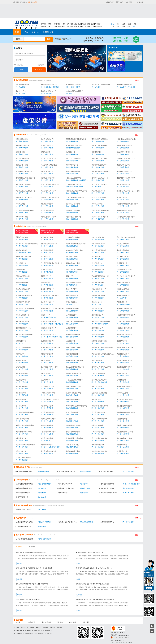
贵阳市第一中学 (46, 373)
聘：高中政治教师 (98, 454)
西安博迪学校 (45, 152)
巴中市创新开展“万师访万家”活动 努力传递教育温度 (34, 568)
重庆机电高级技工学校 (124, 438)
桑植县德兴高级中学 (73, 399)
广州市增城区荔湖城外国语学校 (127, 204)
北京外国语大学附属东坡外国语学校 (129, 139)
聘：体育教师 (96, 187)
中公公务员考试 (46, 622)
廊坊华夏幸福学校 (72, 165)
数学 (68, 27)
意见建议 (59, 627)
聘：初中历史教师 (98, 363)
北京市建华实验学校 (48, 178)
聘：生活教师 (96, 87)
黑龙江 (129, 27)
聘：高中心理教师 (72, 421)
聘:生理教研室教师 (87, 522)
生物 (80, 27)
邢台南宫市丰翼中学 (124, 283)
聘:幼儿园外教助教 (45, 539)
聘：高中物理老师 (22, 395)
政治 (80, 24)
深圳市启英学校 (97, 204)
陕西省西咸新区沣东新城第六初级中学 (104, 354)
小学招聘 (56, 27)
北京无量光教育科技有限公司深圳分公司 (26, 522)
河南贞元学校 (20, 204)
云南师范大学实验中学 (23, 302)
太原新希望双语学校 (22, 85)
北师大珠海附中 (21, 360)
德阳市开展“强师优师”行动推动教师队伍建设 (31, 553)
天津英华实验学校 (47, 445)
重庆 (129, 24)
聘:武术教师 (42, 493)
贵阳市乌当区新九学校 (99, 158)
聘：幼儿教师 (20, 93)
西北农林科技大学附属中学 (126, 276)
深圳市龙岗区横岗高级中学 (50, 399)
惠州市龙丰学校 (122, 197)
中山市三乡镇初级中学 (23, 458)
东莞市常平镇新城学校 (124, 360)
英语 (72, 24)
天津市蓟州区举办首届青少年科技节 (28, 600)
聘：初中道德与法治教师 (100, 324)
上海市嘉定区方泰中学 (124, 367)
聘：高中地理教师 (98, 402)
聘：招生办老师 (122, 298)
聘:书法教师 (42, 488)
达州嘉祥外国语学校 (22, 146)
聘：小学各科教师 (98, 167)
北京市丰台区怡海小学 (74, 217)
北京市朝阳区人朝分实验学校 (25, 178)
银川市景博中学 (21, 438)
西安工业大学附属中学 (99, 419)
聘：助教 (69, 93)
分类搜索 (56, 39)
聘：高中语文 (20, 343)
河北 (135, 24)
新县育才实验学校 (22, 250)
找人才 (50, 27)
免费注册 (35, 2)
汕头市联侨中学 (21, 380)
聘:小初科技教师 (128, 522)
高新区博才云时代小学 (48, 191)
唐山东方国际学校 (47, 171)
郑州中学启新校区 (47, 406)
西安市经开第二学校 (73, 204)
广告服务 (31, 627)
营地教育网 (72, 622)
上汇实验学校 (20, 367)
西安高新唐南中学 (98, 270)
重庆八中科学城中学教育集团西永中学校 (29, 445)
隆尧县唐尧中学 (71, 289)
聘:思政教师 (42, 526)
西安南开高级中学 (22, 231)
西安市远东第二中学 (73, 263)
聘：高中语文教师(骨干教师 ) (51, 447)
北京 (118, 24)
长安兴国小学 (71, 152)
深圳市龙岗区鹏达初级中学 (25, 425)
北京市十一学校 (21, 91)
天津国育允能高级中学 (124, 386)
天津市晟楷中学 (122, 302)
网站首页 (111, 2)
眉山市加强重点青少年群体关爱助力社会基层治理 (93, 584)
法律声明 (53, 627)
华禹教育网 (32, 622)
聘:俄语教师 (84, 484)
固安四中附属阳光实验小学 (101, 171)
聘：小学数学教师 (22, 141)
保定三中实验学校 (47, 354)
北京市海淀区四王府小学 (100, 178)
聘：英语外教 (71, 304)
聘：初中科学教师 (22, 240)
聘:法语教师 (84, 493)
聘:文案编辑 (42, 510)
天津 (124, 24)
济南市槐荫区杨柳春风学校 (101, 210)
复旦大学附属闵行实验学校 (75, 197)
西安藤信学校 (96, 152)
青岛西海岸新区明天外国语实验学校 (53, 348)
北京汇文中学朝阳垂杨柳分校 (127, 322)
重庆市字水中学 (122, 341)
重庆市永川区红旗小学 (48, 91)
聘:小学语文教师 (86, 471)
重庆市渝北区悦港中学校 (100, 438)
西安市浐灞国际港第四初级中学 (51, 263)
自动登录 (19, 65)
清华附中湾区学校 (22, 217)
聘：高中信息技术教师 (23, 253)
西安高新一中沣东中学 (124, 270)
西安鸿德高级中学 (72, 257)
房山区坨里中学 (97, 263)
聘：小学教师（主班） (74, 87)
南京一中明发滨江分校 (74, 386)
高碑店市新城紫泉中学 (99, 165)
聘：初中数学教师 (72, 240)
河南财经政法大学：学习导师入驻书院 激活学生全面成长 (95, 600)
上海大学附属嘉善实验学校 (25, 210)
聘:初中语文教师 (44, 471)
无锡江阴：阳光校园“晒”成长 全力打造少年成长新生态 (94, 568)
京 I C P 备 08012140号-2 (118, 633)
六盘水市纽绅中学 (98, 237)
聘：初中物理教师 (47, 291)
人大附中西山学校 (72, 315)
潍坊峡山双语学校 (22, 373)
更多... (134, 26)
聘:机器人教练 (85, 488)
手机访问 (121, 2)
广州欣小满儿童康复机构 (75, 85)
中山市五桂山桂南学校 (99, 197)
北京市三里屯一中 (47, 270)
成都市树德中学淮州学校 (24, 432)
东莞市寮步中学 (97, 360)
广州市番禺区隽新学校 (48, 432)
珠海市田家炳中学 (123, 354)
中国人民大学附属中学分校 (126, 178)
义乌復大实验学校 (47, 146)
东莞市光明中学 (21, 451)
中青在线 (17, 622)
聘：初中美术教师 (22, 415)
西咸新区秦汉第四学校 (99, 146)
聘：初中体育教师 (47, 253)
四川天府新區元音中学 (74, 348)
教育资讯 (44, 24)
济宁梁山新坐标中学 (98, 412)
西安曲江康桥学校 (47, 204)
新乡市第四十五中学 (73, 451)
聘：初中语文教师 (72, 233)
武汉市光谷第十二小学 (48, 217)
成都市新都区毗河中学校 (75, 250)
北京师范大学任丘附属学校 (50, 296)
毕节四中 (69, 419)
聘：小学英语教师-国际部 (75, 187)
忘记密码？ (42, 65)
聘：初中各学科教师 (124, 304)
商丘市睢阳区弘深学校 (74, 425)
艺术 (84, 27)
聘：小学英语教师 (98, 180)
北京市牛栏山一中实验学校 (101, 322)
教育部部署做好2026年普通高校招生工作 (89, 553)
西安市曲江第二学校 (124, 257)
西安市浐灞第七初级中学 (125, 432)
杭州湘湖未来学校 (72, 445)
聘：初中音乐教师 (72, 356)
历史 (76, 24)
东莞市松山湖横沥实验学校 (50, 197)
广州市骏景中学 (122, 419)
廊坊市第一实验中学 (48, 302)
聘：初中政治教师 (47, 240)
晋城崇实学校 (121, 380)
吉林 (124, 27)
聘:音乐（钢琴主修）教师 (131, 484)
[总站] (112, 24)
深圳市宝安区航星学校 (99, 393)
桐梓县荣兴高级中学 (98, 244)
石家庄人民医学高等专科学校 (68, 522)
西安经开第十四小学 (107, 488)
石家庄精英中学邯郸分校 (75, 360)
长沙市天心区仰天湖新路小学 (25, 191)
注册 (21, 70)
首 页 (17, 32)
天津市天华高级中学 (48, 231)
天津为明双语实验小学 (124, 85)
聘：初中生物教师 (72, 363)
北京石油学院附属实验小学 (50, 184)
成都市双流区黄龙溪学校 (24, 197)
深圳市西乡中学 (21, 399)
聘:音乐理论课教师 (45, 484)
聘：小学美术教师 (123, 154)
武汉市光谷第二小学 (98, 191)
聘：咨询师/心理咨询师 (49, 317)
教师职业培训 (48, 32)
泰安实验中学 (20, 354)
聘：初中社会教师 (123, 454)
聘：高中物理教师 (72, 343)
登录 (29, 2)
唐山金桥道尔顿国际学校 (24, 171)
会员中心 (35, 32)
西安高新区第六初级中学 (75, 270)
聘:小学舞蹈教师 (128, 488)
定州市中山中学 (122, 445)
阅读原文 (20, 563)
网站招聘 (45, 627)
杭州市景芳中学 (122, 451)
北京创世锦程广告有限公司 (22, 634)
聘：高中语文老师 (98, 272)
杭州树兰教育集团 (22, 237)
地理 (84, 24)
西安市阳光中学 (21, 263)
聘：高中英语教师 (98, 265)
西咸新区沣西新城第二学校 (126, 158)
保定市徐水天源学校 (73, 432)
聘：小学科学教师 (98, 141)
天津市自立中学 (97, 302)
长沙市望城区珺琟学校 (99, 250)
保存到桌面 (140, 2)
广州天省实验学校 (98, 432)
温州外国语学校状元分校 (49, 367)
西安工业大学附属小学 (74, 158)
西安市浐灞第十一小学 (23, 158)
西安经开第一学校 (22, 165)
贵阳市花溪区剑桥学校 (124, 146)
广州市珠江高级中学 (98, 373)
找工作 (50, 24)
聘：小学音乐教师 (47, 141)
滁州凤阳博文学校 (22, 139)
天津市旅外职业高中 (124, 296)
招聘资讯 (44, 27)
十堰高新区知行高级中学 (75, 380)
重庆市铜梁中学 (21, 341)
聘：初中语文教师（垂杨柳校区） (52, 324)
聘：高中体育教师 (22, 363)
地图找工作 (66, 39)
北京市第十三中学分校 (23, 328)
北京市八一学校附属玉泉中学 (101, 367)
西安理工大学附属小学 (48, 158)
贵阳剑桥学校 (20, 152)
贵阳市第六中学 (46, 360)
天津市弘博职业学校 (48, 438)
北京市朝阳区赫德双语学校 (75, 91)
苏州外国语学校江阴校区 (49, 85)
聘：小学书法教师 (98, 174)
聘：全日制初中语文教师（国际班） (53, 337)
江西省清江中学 (21, 393)
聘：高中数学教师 (47, 233)
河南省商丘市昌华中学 (99, 451)
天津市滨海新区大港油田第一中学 (52, 309)
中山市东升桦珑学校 (73, 210)
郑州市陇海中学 (122, 263)
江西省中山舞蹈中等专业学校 (26, 484)
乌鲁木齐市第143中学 (48, 393)
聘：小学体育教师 (98, 219)
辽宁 (118, 27)
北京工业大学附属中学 (74, 178)
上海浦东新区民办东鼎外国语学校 (27, 244)
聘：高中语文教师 (22, 233)
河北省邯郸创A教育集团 (49, 165)
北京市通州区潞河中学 (48, 328)
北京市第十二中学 (98, 315)
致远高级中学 (45, 380)
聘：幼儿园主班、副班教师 (50, 87)
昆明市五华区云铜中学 (124, 425)
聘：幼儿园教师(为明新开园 (126, 87)
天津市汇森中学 (71, 231)
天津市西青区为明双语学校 (101, 85)
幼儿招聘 (56, 24)
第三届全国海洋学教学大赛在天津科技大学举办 (32, 584)
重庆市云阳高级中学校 (99, 341)
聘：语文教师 (96, 304)
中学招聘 (63, 24)
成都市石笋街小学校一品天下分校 (128, 191)
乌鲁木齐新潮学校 (98, 425)
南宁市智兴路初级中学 (48, 451)
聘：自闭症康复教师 (73, 148)
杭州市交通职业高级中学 (75, 438)
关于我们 (24, 627)
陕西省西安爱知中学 (73, 354)
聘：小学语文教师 (72, 141)
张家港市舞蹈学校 (123, 289)
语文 (68, 24)
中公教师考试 (59, 622)
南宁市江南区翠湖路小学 (100, 217)
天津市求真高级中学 (22, 315)
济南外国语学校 (71, 302)
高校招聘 (63, 27)
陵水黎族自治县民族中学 (125, 399)
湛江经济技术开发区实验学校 (76, 139)
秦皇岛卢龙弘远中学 (124, 165)
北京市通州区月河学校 (23, 184)
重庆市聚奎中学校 (98, 335)
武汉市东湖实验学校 (48, 210)
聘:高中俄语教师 (128, 493)
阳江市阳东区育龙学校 (124, 406)
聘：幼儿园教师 (21, 87)
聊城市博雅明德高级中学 (100, 406)
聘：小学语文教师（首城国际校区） (78, 180)
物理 (72, 27)
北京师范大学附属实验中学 (25, 335)
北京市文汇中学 (71, 328)
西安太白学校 (71, 276)
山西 (112, 27)
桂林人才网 (86, 622)
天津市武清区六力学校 (74, 184)
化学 (76, 27)
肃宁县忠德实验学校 (73, 171)
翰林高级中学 (96, 399)
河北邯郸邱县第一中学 (99, 289)
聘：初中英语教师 (22, 246)
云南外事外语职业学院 (24, 526)
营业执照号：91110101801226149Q (121, 635)
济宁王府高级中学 (72, 412)
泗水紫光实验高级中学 (99, 380)
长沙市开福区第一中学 (74, 393)
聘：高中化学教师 (123, 441)
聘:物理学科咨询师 (45, 522)
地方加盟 (17, 627)
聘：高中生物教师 (72, 402)
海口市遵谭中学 (21, 406)
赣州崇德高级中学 (98, 445)
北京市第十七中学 (98, 328)
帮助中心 (131, 2)
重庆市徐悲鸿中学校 (73, 335)
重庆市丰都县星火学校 (124, 335)
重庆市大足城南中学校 (23, 348)
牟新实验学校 (20, 270)
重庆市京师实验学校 (124, 184)
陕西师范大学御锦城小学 (125, 152)
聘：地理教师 (45, 441)
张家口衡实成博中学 (22, 419)
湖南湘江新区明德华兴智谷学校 (77, 191)
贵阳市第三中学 (46, 276)
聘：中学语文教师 (98, 343)
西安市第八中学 (97, 386)
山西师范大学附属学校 (124, 210)
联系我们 (38, 627)
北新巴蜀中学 (71, 341)
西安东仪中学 (45, 283)
